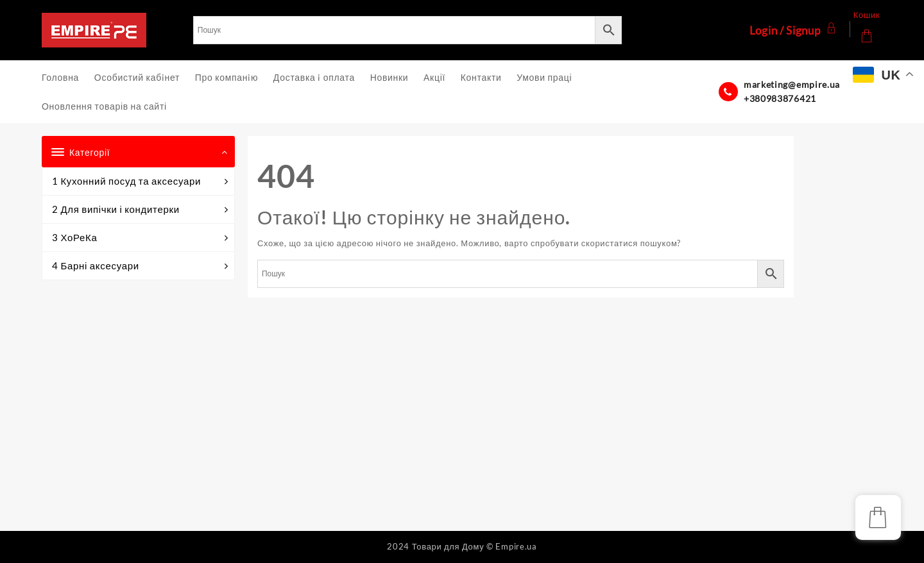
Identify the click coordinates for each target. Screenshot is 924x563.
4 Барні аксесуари (140, 266)
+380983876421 (780, 98)
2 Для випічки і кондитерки (140, 209)
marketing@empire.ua (792, 84)
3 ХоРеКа (140, 238)
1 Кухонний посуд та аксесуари (140, 181)
